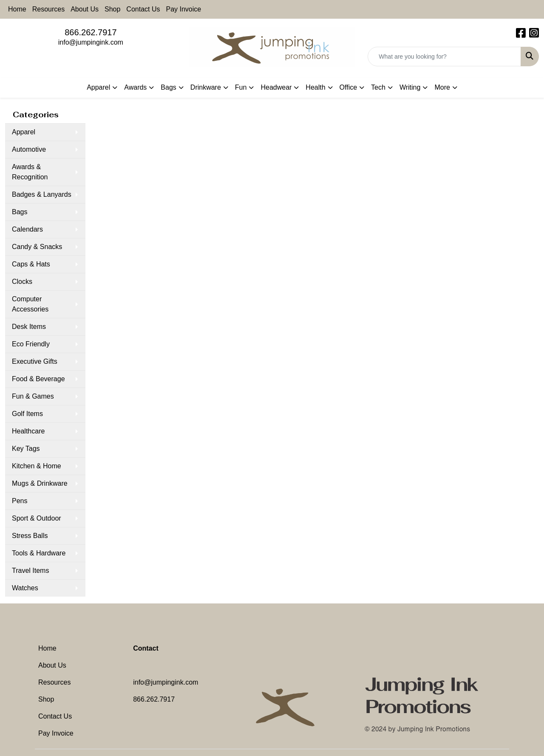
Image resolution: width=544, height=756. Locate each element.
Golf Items (27, 414)
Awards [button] (135, 87)
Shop (112, 9)
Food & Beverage (38, 379)
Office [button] (348, 87)
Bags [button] (168, 87)
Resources (48, 9)
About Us (85, 9)
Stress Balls (30, 536)
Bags (20, 212)
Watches (25, 588)
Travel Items (30, 571)
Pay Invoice (184, 9)
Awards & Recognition (30, 172)
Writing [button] (410, 87)
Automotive (29, 149)
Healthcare (28, 431)
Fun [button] (241, 87)
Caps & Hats (31, 264)
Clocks (22, 282)
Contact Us (143, 9)
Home (17, 9)
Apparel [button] (98, 87)
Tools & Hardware (39, 553)
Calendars (27, 229)
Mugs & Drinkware (40, 483)
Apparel (24, 132)
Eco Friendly (31, 344)
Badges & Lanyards (42, 194)
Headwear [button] (276, 87)
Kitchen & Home (37, 466)
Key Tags (26, 449)
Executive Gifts (35, 361)
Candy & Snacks (37, 247)
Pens (20, 501)
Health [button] (315, 87)
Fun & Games (33, 396)
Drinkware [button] (206, 87)
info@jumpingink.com (91, 42)
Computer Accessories (30, 304)
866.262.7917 (91, 32)
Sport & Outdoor (37, 518)
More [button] (442, 87)
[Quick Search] (444, 57)
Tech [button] (378, 87)
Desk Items (29, 327)
